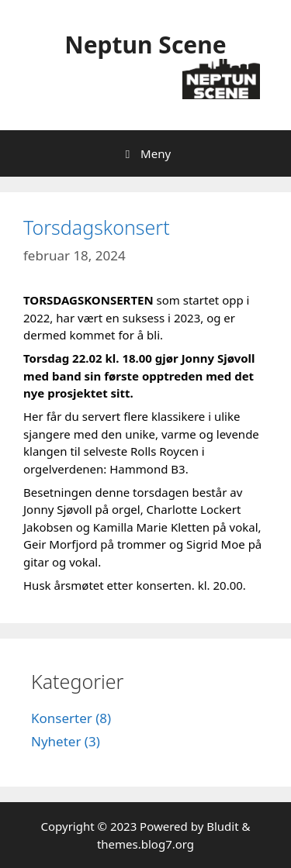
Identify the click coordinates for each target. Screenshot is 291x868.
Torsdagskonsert (97, 227)
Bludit (222, 826)
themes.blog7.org (145, 844)
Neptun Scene (145, 45)
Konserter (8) (71, 718)
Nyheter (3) (66, 741)
